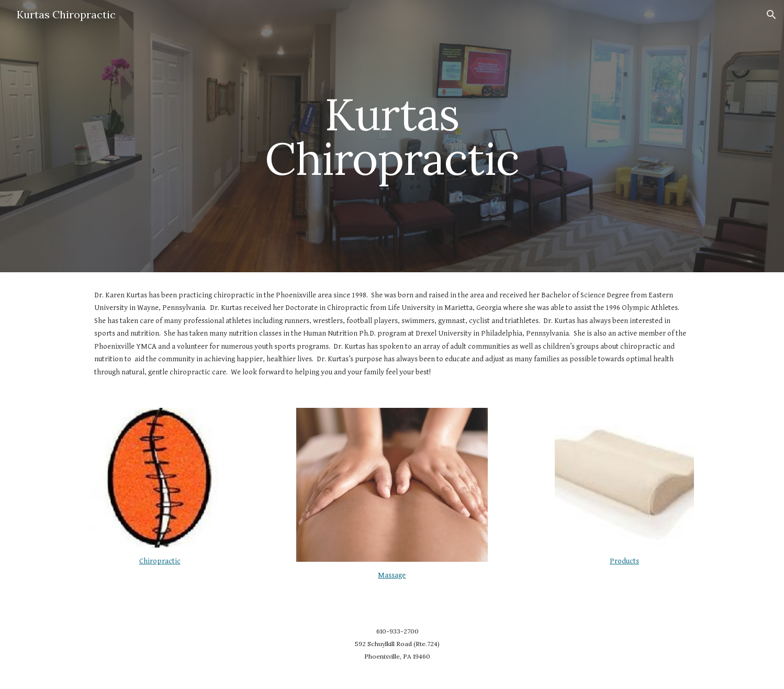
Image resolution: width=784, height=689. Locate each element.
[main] (392, 136)
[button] (771, 15)
